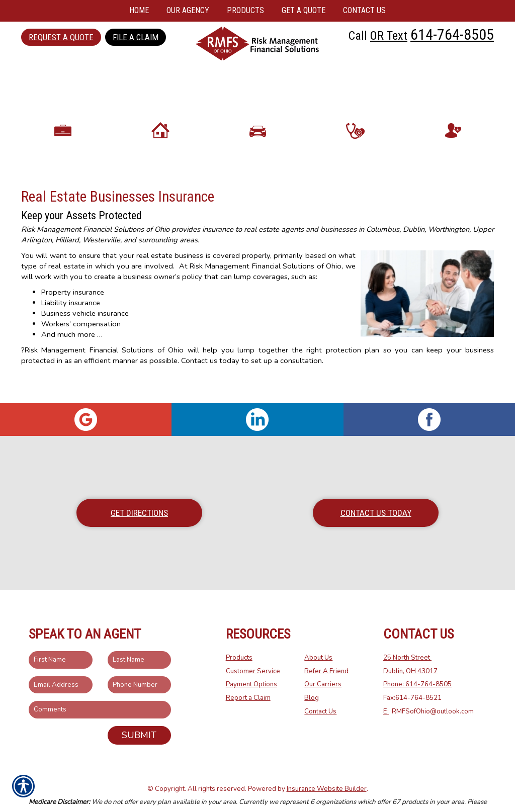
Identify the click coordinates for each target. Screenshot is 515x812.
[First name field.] (61, 637)
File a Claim (136, 37)
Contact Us (320, 688)
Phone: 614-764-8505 (417, 662)
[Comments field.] (100, 687)
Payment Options (251, 662)
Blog (312, 675)
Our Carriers (323, 662)
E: (386, 688)
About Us (318, 635)
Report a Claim (248, 675)
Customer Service (253, 648)
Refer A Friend (326, 648)
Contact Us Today (376, 490)
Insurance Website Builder (327, 766)
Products (239, 635)
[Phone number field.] (140, 662)
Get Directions (139, 490)
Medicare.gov (177, 793)
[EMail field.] (61, 662)
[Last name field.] (140, 637)
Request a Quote (61, 37)
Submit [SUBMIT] (139, 712)
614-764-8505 (452, 34)
